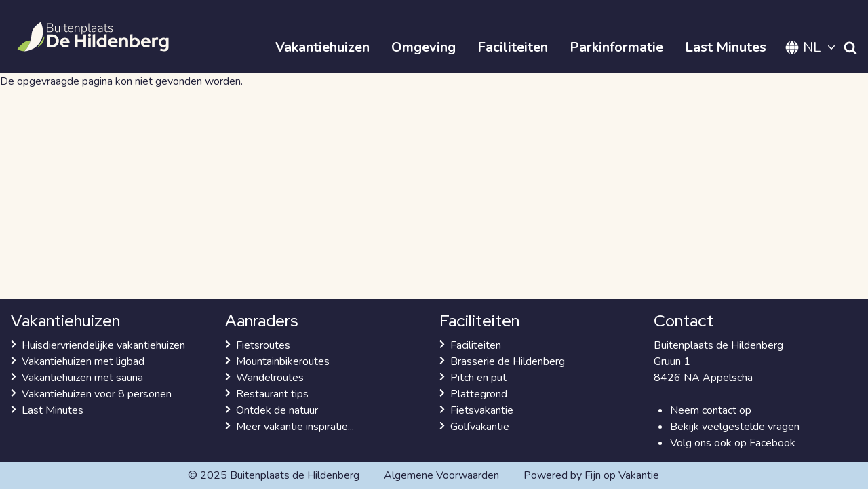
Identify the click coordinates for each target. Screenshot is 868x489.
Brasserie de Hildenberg (508, 361)
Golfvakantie (480, 427)
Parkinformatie (616, 47)
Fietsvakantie (482, 410)
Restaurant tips (272, 394)
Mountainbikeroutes (283, 361)
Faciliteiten (513, 47)
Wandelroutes (270, 378)
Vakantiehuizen (322, 47)
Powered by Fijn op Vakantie (591, 475)
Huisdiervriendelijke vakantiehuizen (103, 345)
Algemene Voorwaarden (441, 475)
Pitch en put (478, 378)
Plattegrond (479, 394)
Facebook (772, 443)
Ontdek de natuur (277, 410)
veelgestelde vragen (751, 427)
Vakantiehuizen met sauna (82, 378)
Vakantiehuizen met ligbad (83, 361)
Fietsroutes (263, 345)
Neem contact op (711, 410)
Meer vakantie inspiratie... (295, 427)
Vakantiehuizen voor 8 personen (97, 394)
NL (812, 47)
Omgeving (423, 47)
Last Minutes (726, 47)
